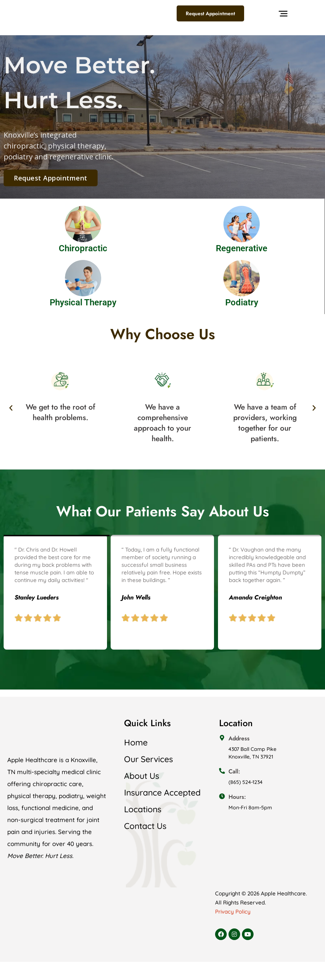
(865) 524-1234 (246, 782)
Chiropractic (83, 248)
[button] (283, 24)
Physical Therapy (83, 302)
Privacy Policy (233, 912)
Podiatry (242, 302)
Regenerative (242, 248)
